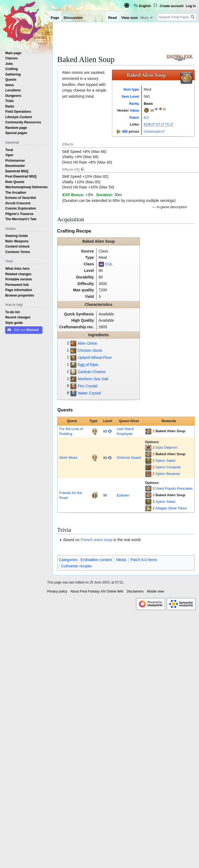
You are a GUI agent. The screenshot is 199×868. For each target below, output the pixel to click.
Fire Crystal (88, 386)
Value (134, 110)
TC (167, 124)
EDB (147, 124)
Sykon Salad (165, 461)
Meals (121, 560)
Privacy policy (57, 591)
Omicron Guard (129, 458)
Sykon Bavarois (168, 474)
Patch (134, 117)
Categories (68, 560)
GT (158, 124)
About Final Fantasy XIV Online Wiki (97, 591)
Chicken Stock (90, 350)
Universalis (152, 131)
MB (125, 131)
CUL (109, 264)
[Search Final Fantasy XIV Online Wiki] (177, 17)
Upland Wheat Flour (95, 358)
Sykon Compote (168, 467)
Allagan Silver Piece (171, 508)
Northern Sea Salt (93, 379)
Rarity (134, 104)
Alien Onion (87, 343)
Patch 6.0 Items (144, 560)
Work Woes (68, 458)
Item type (131, 89)
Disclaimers (135, 591)
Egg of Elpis (88, 365)
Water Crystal (89, 393)
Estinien (123, 495)
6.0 (146, 117)
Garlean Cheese (92, 372)
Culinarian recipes (76, 566)
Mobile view (156, 591)
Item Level (130, 96)
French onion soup (96, 540)
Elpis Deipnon (166, 447)
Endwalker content (96, 560)
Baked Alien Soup (170, 431)
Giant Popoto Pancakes (174, 488)
